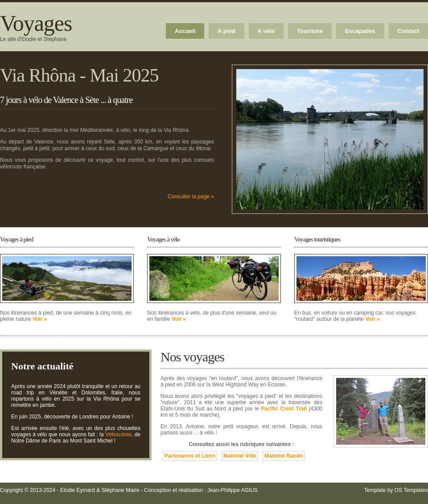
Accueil (185, 31)
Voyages (36, 23)
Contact (408, 31)
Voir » (40, 319)
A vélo (266, 31)
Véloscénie (118, 434)
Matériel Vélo (240, 456)
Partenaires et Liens (190, 456)
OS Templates (411, 490)
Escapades (360, 31)
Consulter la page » (191, 197)
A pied (226, 31)
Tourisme (310, 31)
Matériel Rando (284, 456)
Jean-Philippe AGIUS (233, 490)
